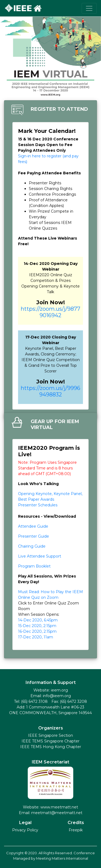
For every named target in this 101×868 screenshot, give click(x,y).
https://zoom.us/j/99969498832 (50, 391)
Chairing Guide (32, 546)
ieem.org (59, 690)
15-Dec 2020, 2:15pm (37, 626)
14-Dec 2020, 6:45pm (38, 620)
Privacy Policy (25, 830)
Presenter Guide (34, 536)
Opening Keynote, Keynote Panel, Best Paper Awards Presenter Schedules (50, 499)
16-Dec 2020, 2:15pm (37, 631)
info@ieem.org (57, 696)
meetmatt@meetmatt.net (57, 813)
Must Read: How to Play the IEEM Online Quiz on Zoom (50, 595)
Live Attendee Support (40, 556)
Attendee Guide (33, 526)
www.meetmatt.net (59, 807)
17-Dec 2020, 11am (36, 637)
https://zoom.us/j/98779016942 (50, 312)
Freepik (76, 830)
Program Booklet (34, 566)
